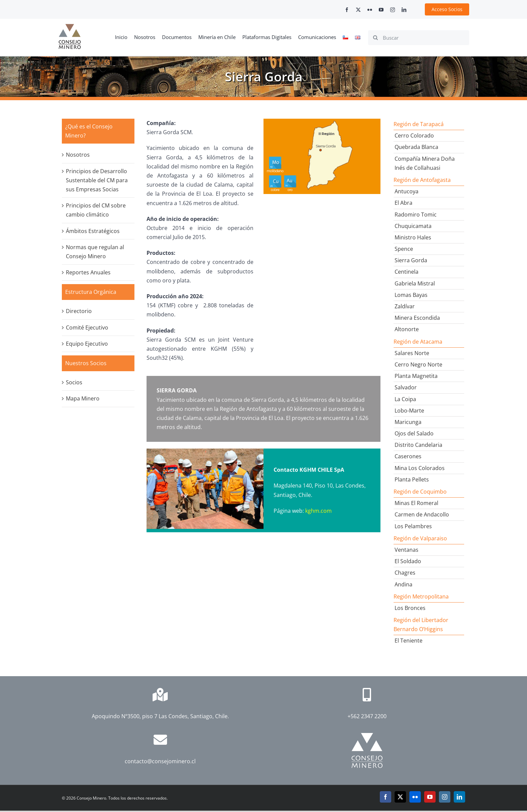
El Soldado (408, 561)
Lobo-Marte (409, 411)
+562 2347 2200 (367, 716)
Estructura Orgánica (91, 292)
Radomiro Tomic (416, 215)
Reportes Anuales (88, 272)
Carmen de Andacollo (422, 514)
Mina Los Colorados (420, 468)
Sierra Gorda (411, 260)
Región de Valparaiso (420, 538)
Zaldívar (405, 306)
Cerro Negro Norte (418, 364)
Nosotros (78, 155)
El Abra (403, 203)
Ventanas (407, 550)
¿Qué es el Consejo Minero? (89, 131)
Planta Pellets (412, 479)
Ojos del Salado (414, 433)
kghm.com (318, 511)
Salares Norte (412, 353)
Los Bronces (410, 608)
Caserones (408, 456)
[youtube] (381, 10)
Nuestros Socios (86, 363)
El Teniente (409, 641)
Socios (74, 382)
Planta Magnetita (416, 376)
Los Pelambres (413, 526)
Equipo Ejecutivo (87, 344)
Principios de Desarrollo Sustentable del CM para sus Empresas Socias (97, 180)
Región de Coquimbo (420, 492)
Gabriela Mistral (415, 283)
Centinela (407, 272)
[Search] (375, 38)
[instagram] (393, 10)
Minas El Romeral (416, 503)
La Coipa (405, 399)
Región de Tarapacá (419, 124)
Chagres (405, 573)
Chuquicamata (413, 226)
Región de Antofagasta (422, 180)
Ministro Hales (413, 237)
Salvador (406, 387)
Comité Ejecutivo (87, 327)
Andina (403, 584)
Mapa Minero (83, 398)
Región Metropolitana (421, 596)
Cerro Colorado (414, 136)
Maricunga (408, 422)
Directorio (79, 311)
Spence (404, 249)
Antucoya (407, 191)
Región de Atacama (418, 342)
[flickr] (370, 10)
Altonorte (407, 329)
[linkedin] (404, 10)
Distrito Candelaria (418, 445)
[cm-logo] (70, 27)
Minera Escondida (417, 318)
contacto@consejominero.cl (160, 761)
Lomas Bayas (411, 295)
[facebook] (347, 10)
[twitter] (358, 10)
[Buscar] (419, 38)
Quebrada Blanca (416, 147)
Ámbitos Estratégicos (93, 231)
